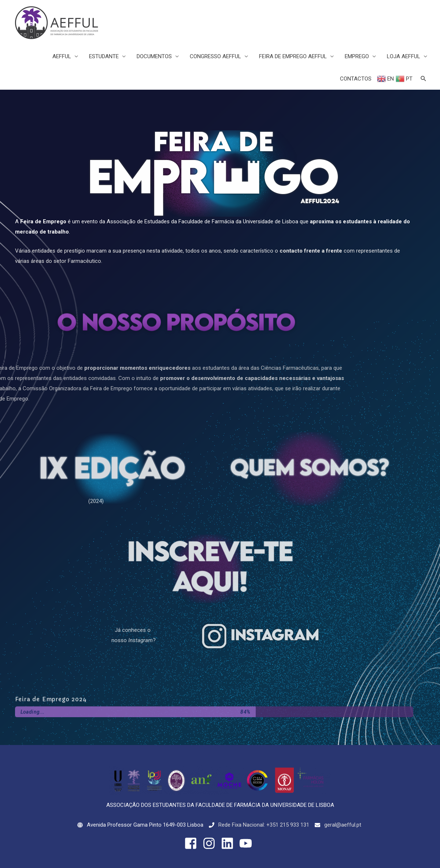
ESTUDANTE (104, 56)
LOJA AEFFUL (404, 56)
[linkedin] (229, 843)
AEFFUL (62, 56)
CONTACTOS (356, 79)
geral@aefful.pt (343, 825)
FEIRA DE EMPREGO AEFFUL (293, 56)
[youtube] (248, 843)
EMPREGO (357, 56)
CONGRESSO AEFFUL (215, 56)
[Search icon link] (424, 79)
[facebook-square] (193, 843)
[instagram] (211, 843)
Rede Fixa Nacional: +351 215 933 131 (264, 825)
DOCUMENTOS (154, 56)
